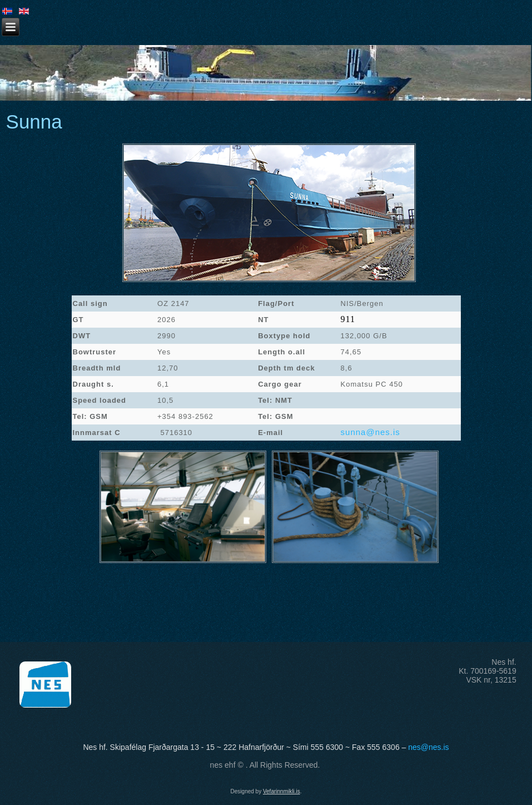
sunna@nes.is (371, 432)
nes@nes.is (428, 747)
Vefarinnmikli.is (282, 791)
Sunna (34, 122)
